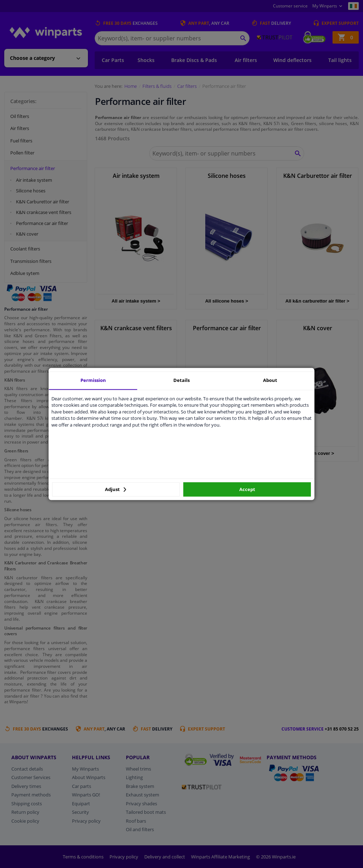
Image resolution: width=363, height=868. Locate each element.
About (270, 380)
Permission (93, 380)
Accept (247, 489)
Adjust (116, 489)
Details (181, 380)
